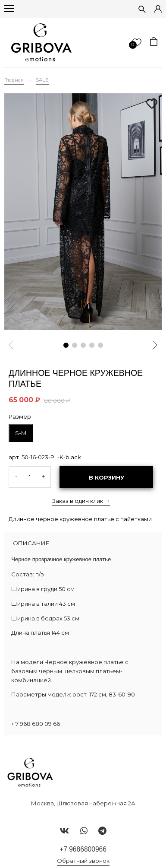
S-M (21, 433)
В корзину (106, 477)
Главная (14, 80)
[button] (66, 345)
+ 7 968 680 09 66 (36, 724)
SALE (42, 80)
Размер (20, 417)
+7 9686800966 (83, 849)
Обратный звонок (83, 861)
